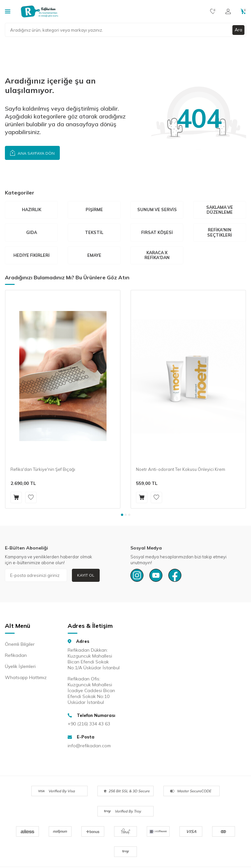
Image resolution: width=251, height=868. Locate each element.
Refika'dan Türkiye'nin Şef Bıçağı (43, 470)
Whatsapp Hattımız (26, 678)
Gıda (31, 233)
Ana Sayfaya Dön (32, 153)
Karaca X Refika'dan (157, 256)
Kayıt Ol (86, 576)
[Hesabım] (228, 11)
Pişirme (94, 210)
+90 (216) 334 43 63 (89, 724)
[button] (122, 516)
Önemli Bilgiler (20, 645)
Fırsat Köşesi (157, 233)
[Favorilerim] (213, 11)
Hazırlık (32, 210)
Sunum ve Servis (157, 210)
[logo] (40, 11)
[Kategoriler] (8, 11)
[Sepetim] (243, 11)
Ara (238, 30)
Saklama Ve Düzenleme (220, 210)
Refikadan (16, 656)
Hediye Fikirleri (32, 256)
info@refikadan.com (89, 746)
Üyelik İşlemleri (20, 667)
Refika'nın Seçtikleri (220, 233)
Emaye (94, 256)
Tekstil (94, 233)
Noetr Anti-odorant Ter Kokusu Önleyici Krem (181, 470)
